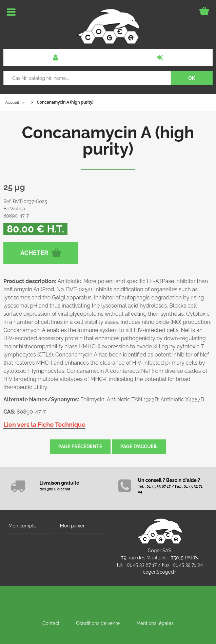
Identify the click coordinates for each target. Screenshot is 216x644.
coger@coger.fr (159, 572)
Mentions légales (155, 623)
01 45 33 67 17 (142, 565)
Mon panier (72, 526)
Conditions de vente (98, 623)
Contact (51, 623)
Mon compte (22, 526)
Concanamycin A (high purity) (108, 141)
